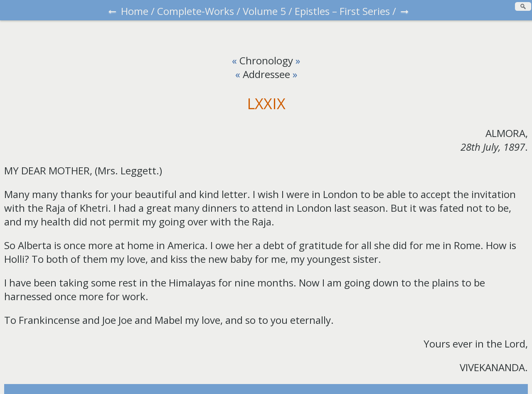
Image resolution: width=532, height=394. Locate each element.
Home (135, 11)
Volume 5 (264, 11)
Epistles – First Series (342, 11)
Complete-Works (196, 11)
